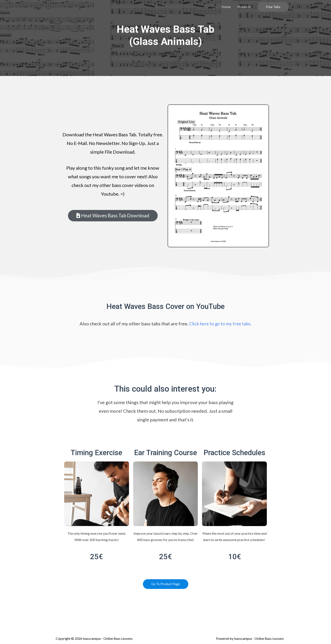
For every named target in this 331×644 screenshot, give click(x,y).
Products (244, 7)
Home (226, 7)
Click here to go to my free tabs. (220, 324)
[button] (113, 216)
